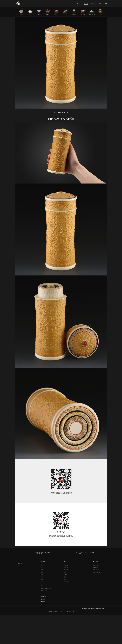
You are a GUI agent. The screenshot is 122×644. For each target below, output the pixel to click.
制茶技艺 (66, 565)
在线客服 (95, 565)
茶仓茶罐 (74, 14)
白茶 (42, 577)
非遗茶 (79, 3)
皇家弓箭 (66, 582)
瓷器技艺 (66, 570)
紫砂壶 (48, 14)
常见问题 (95, 567)
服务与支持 (96, 562)
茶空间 (43, 601)
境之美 (93, 3)
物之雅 (86, 3)
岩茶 (42, 565)
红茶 (42, 570)
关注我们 (21, 564)
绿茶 (42, 579)
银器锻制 (66, 567)
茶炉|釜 (100, 14)
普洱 (42, 567)
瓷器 (39, 14)
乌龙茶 (43, 575)
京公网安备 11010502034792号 (66, 611)
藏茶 (42, 572)
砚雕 (65, 577)
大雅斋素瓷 (44, 591)
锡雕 (65, 572)
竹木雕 (65, 575)
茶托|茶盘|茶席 (92, 14)
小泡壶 (30, 14)
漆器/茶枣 (56, 14)
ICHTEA (95, 578)
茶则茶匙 (65, 14)
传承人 (101, 3)
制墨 (65, 579)
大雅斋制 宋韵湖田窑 (46, 588)
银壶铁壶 (21, 14)
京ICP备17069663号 (53, 611)
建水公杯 (83, 14)
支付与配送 (96, 570)
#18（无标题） (97, 572)
